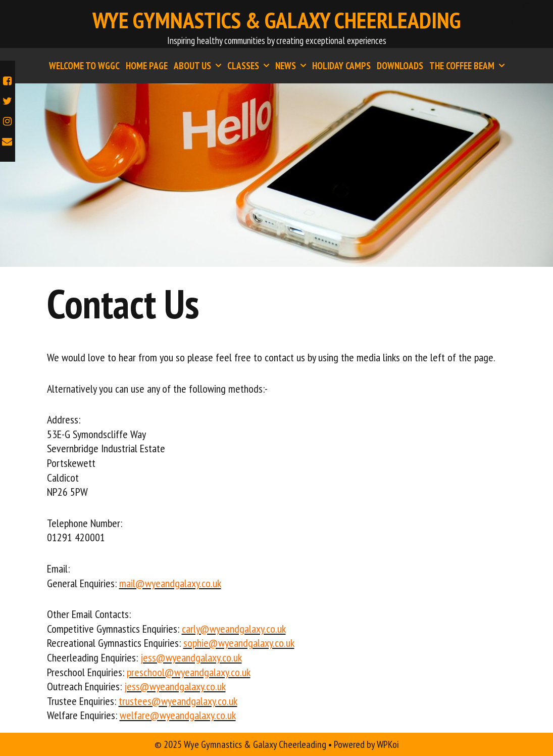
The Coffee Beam (468, 66)
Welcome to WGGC (84, 66)
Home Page (147, 66)
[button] (218, 66)
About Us (525, 38)
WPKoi (388, 744)
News (292, 66)
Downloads (400, 66)
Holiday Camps (341, 66)
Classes (526, 21)
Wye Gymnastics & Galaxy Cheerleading (276, 20)
